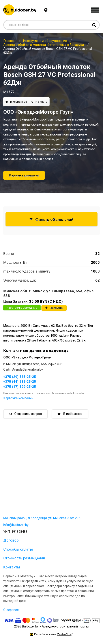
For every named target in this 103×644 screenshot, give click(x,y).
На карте (39, 102)
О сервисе (11, 610)
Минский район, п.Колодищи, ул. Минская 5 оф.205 (42, 518)
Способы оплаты (18, 549)
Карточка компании (24, 175)
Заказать (54, 308)
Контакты (12, 567)
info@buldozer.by (16, 525)
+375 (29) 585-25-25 (20, 377)
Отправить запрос (25, 414)
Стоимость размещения (24, 558)
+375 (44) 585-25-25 (20, 382)
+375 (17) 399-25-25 (20, 387)
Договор (11, 540)
